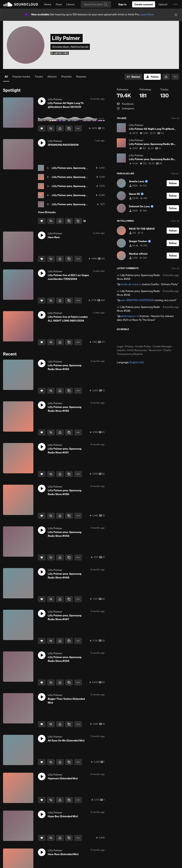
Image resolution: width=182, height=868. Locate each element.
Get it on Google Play (154, 338)
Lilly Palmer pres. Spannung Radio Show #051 (79, 186)
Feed (59, 4)
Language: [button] (130, 362)
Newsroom (155, 350)
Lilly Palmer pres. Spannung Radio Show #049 (80, 204)
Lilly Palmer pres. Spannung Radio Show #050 (80, 195)
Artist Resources (137, 350)
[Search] (96, 4)
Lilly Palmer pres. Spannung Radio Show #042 (138, 293)
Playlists (66, 77)
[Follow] (152, 77)
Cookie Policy (143, 346)
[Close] (176, 15)
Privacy (129, 346)
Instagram (126, 108)
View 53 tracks (47, 212)
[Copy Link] (69, 128)
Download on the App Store (128, 338)
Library (70, 4)
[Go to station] (133, 77)
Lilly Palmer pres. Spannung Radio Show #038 (138, 309)
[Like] (42, 128)
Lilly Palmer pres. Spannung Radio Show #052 (79, 177)
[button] (175, 4)
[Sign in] (122, 4)
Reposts (81, 77)
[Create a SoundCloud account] (144, 4)
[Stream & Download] (85, 221)
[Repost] (51, 128)
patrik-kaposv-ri (129, 316)
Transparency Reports (130, 354)
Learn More (147, 14)
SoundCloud (20, 4)
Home (48, 4)
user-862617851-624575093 (137, 300)
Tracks (39, 77)
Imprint (121, 350)
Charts (167, 350)
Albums (52, 77)
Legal (120, 346)
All (6, 77)
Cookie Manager (162, 346)
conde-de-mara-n (130, 284)
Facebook (125, 104)
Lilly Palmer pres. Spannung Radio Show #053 (79, 168)
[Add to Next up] (78, 221)
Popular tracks (21, 77)
